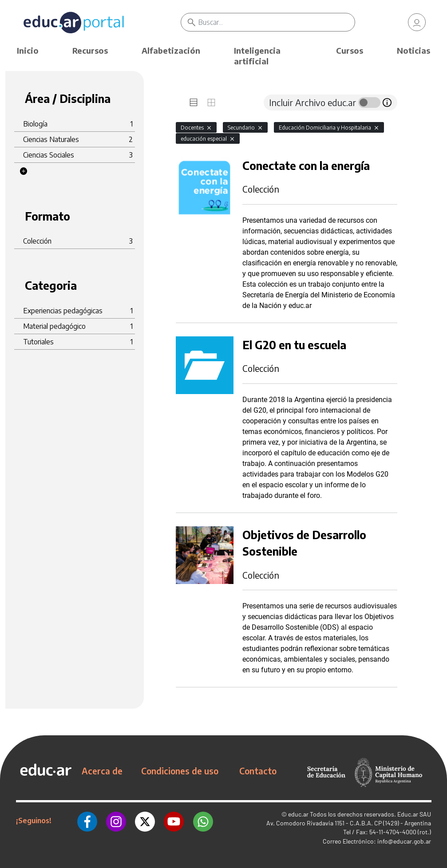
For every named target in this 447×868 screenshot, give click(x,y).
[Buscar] (277, 22)
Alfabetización (171, 50)
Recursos (90, 50)
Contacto (258, 771)
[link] (417, 22)
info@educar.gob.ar (404, 841)
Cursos (350, 50)
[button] (24, 171)
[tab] (194, 103)
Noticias (413, 50)
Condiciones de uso (180, 771)
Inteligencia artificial (257, 56)
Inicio (28, 50)
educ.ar (298, 814)
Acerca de (102, 771)
